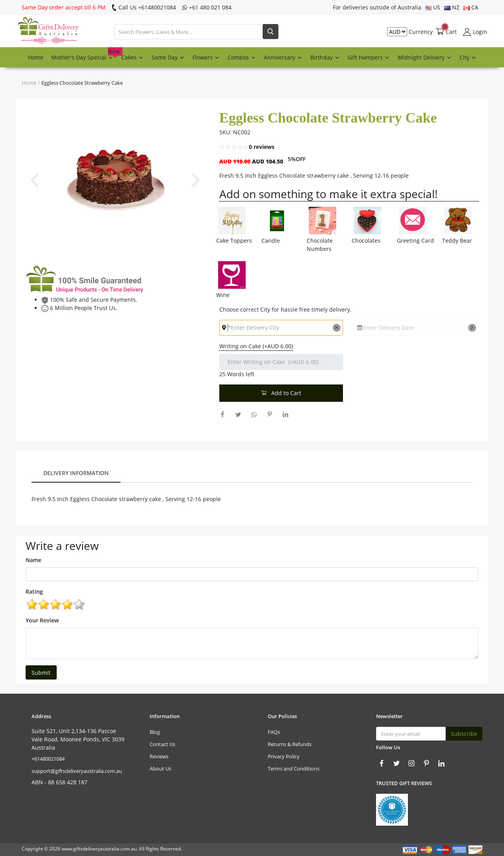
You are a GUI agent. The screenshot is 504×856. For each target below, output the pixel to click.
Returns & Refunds (290, 744)
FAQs (274, 732)
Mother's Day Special (84, 54)
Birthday (325, 57)
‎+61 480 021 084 (207, 7)
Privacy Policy (284, 756)
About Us (160, 769)
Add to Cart (281, 393)
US (433, 7)
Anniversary (283, 57)
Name (33, 560)
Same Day (168, 57)
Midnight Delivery (425, 57)
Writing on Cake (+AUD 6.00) (256, 346)
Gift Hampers (369, 57)
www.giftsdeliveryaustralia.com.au (99, 849)
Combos (242, 57)
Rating (34, 591)
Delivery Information (76, 473)
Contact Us (162, 744)
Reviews (159, 756)
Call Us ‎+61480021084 (144, 7)
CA (471, 7)
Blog (155, 732)
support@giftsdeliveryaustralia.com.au (77, 771)
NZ (452, 7)
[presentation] (36, 179)
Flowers (206, 57)
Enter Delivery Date (388, 328)
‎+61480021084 (48, 759)
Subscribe (464, 734)
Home (36, 57)
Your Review (42, 620)
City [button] (468, 57)
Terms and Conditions (294, 769)
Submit (41, 673)
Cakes (132, 57)
